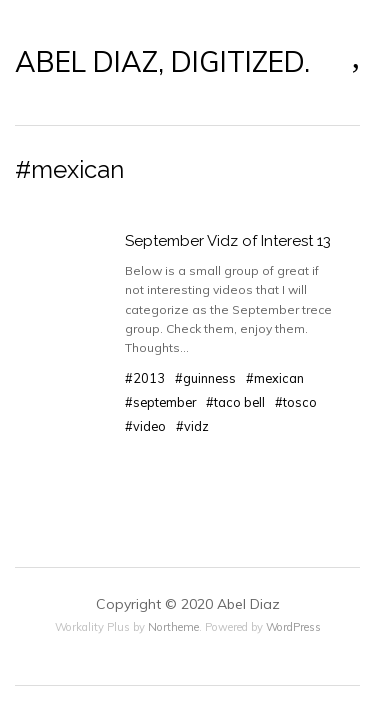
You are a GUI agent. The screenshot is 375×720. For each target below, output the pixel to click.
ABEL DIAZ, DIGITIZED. (162, 62)
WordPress (293, 627)
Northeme (173, 627)
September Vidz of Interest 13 (228, 241)
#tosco (296, 402)
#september (160, 402)
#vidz (192, 426)
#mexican (275, 378)
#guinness (205, 378)
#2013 (145, 378)
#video (145, 426)
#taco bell (235, 402)
